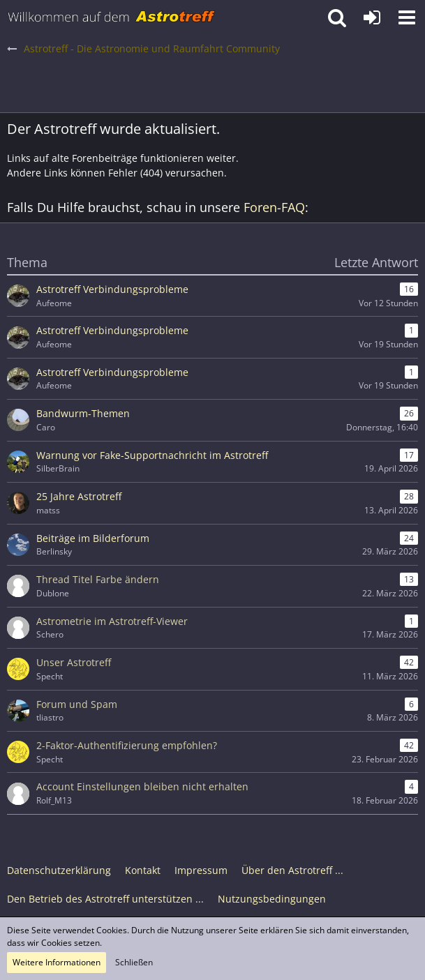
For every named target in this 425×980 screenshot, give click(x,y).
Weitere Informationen (57, 962)
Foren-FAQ (274, 207)
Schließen (134, 962)
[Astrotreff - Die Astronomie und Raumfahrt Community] (112, 17)
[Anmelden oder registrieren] (372, 17)
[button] (407, 17)
